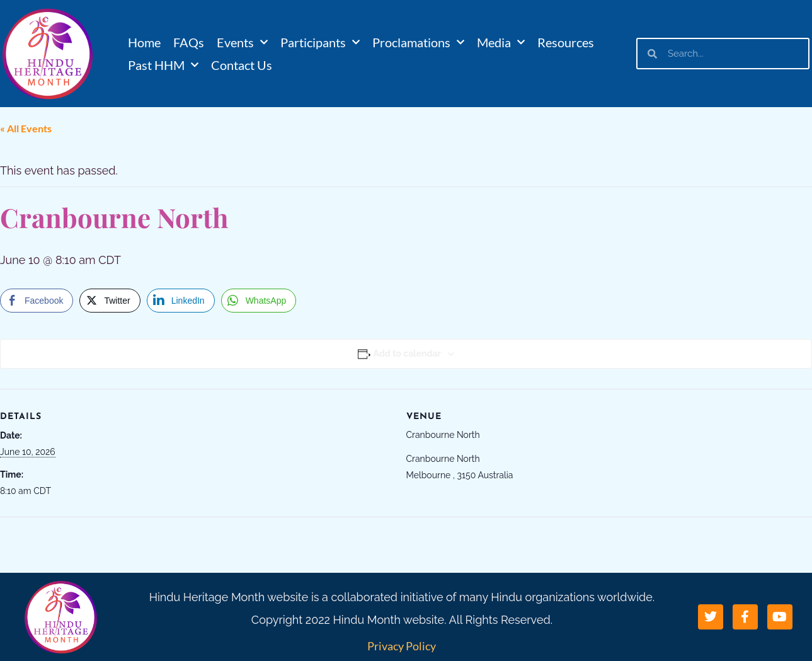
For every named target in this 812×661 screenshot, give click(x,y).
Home (144, 42)
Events (242, 42)
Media (501, 42)
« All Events (26, 128)
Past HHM (163, 65)
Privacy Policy (402, 646)
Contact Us (242, 65)
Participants (320, 42)
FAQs (189, 42)
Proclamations (418, 42)
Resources (566, 42)
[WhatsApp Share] (259, 301)
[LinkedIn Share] (181, 301)
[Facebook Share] (37, 301)
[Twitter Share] (110, 301)
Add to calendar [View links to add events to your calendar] (407, 353)
